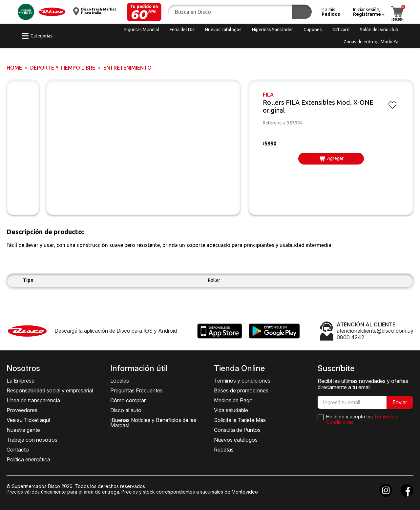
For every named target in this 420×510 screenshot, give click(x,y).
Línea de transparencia (33, 400)
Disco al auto (126, 410)
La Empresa (21, 381)
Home (14, 68)
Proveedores (22, 410)
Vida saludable (231, 410)
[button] (144, 12)
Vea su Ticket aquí (28, 420)
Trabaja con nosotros (32, 440)
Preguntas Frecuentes (136, 390)
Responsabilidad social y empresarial (50, 390)
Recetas (224, 450)
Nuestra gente (23, 430)
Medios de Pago (233, 400)
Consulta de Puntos (237, 430)
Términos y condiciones (242, 381)
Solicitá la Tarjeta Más (240, 420)
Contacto (18, 450)
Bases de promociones (241, 390)
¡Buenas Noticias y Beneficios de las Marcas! (153, 423)
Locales (120, 381)
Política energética (28, 459)
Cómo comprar (128, 400)
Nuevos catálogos (236, 440)
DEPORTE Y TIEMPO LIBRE (63, 68)
